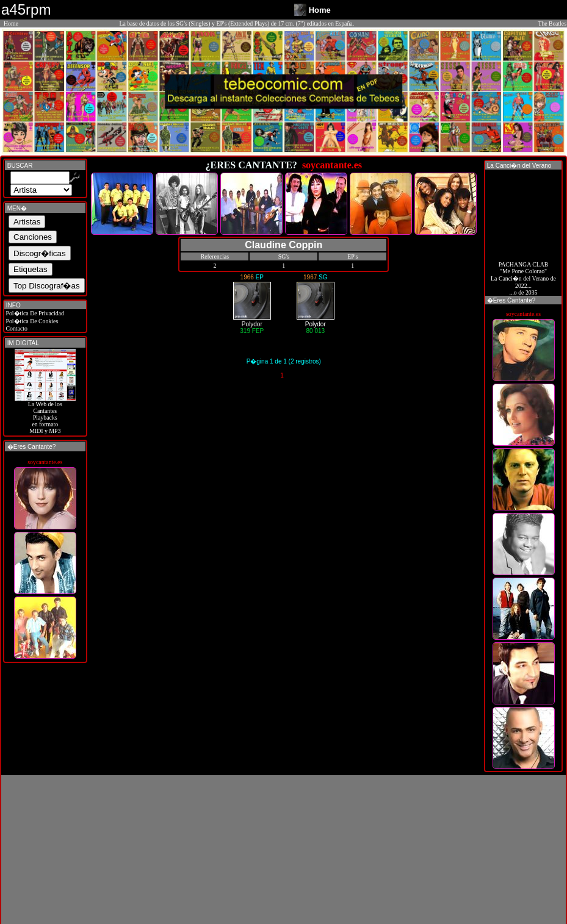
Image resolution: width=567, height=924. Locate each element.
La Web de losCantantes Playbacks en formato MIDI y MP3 (45, 415)
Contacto (16, 328)
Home (11, 23)
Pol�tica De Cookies (31, 321)
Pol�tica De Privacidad (34, 313)
